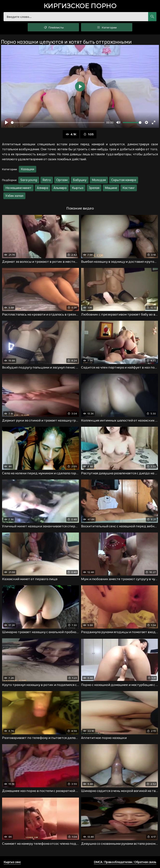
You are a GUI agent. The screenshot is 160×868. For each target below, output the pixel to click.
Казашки (27, 169)
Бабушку (80, 180)
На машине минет (18, 188)
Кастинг (129, 188)
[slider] (58, 123)
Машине (111, 188)
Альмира (60, 188)
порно (80, 6)
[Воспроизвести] (6, 122)
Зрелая (94, 188)
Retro (47, 180)
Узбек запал (14, 196)
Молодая (99, 180)
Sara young (29, 180)
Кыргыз (78, 188)
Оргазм (62, 180)
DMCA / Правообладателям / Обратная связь (125, 862)
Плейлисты (53, 27)
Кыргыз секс (12, 862)
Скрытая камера (124, 180)
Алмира (42, 188)
